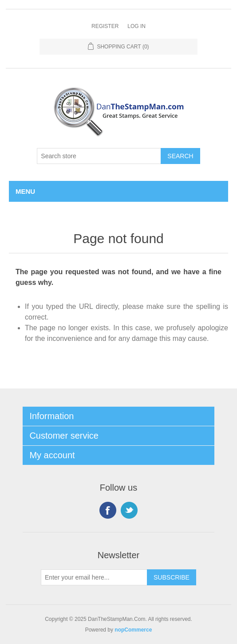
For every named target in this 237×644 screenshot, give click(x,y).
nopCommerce (133, 630)
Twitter (129, 510)
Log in (136, 26)
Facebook (108, 510)
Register (105, 26)
